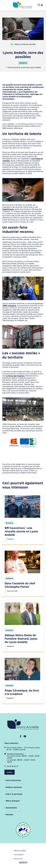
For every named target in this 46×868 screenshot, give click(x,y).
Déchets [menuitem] (9, 815)
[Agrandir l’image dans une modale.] (23, 190)
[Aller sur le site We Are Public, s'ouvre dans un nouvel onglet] (23, 863)
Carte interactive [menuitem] (13, 780)
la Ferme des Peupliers (15, 376)
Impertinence (8, 209)
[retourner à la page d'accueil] (22, 5)
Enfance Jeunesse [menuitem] (14, 787)
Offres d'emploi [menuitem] (13, 801)
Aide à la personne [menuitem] (14, 794)
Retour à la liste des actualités (23, 44)
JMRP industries (9, 306)
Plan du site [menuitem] (18, 859)
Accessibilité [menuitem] (19, 855)
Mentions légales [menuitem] (20, 851)
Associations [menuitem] (11, 808)
